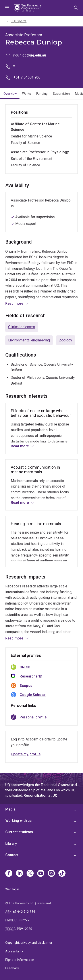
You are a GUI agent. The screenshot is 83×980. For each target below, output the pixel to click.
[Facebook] (9, 874)
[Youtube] (41, 874)
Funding (42, 94)
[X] (30, 874)
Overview (10, 94)
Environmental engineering (29, 340)
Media (10, 809)
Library (11, 844)
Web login (12, 889)
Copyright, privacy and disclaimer (29, 943)
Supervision (61, 94)
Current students (19, 832)
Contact (12, 855)
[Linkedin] (19, 874)
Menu (7, 8)
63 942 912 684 (24, 912)
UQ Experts (19, 21)
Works (27, 94)
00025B (23, 920)
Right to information (20, 960)
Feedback (12, 968)
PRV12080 (25, 929)
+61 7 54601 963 (27, 77)
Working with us (18, 821)
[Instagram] (51, 874)
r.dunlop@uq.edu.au (30, 55)
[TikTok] (62, 874)
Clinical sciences (22, 327)
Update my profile (26, 754)
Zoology (66, 340)
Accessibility (14, 951)
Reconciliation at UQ (41, 795)
